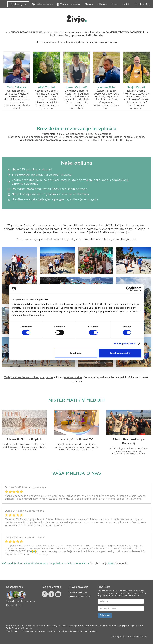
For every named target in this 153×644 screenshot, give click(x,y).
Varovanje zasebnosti (78, 592)
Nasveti (89, 4)
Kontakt (126, 4)
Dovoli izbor (76, 353)
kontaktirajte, (73, 377)
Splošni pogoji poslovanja (80, 596)
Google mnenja (98, 563)
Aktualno (102, 4)
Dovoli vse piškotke (120, 353)
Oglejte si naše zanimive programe (28, 377)
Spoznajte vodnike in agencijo (20, 601)
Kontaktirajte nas (14, 605)
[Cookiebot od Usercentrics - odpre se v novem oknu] (128, 289)
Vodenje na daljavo (70, 4)
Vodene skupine (44, 4)
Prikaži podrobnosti (125, 344)
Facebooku (121, 563)
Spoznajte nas (14, 587)
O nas (114, 4)
